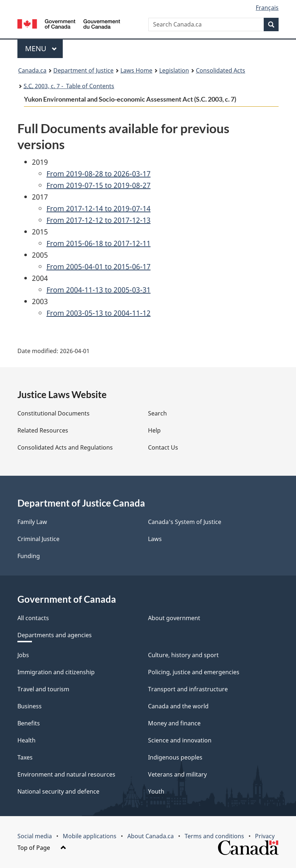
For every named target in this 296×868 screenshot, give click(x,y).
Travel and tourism (43, 689)
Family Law (32, 522)
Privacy (265, 836)
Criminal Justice (38, 539)
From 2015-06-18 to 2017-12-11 (98, 243)
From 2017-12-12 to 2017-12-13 (98, 220)
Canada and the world (178, 706)
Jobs (23, 655)
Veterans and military (177, 774)
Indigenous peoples (175, 757)
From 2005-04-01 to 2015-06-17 (98, 267)
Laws (155, 539)
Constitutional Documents (54, 413)
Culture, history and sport (183, 655)
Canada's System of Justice (185, 522)
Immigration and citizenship (56, 672)
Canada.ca (32, 70)
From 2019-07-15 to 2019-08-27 (98, 185)
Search (157, 413)
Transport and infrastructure (188, 689)
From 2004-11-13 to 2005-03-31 (98, 290)
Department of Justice (83, 70)
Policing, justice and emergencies (194, 672)
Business (30, 706)
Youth (156, 791)
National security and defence (58, 791)
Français (267, 8)
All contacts (33, 618)
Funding (29, 556)
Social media (35, 836)
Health (26, 740)
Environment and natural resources (66, 774)
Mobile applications (90, 836)
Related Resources (43, 430)
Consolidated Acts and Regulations (65, 447)
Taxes (25, 757)
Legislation (174, 70)
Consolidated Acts (221, 70)
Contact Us (163, 447)
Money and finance (174, 723)
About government (174, 618)
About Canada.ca (151, 836)
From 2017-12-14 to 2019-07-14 (98, 208)
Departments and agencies (55, 635)
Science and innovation (180, 740)
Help (154, 430)
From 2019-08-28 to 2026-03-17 (98, 174)
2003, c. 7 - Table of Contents (69, 86)
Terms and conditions (214, 836)
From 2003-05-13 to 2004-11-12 (98, 313)
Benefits (29, 723)
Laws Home (136, 70)
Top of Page (42, 848)
